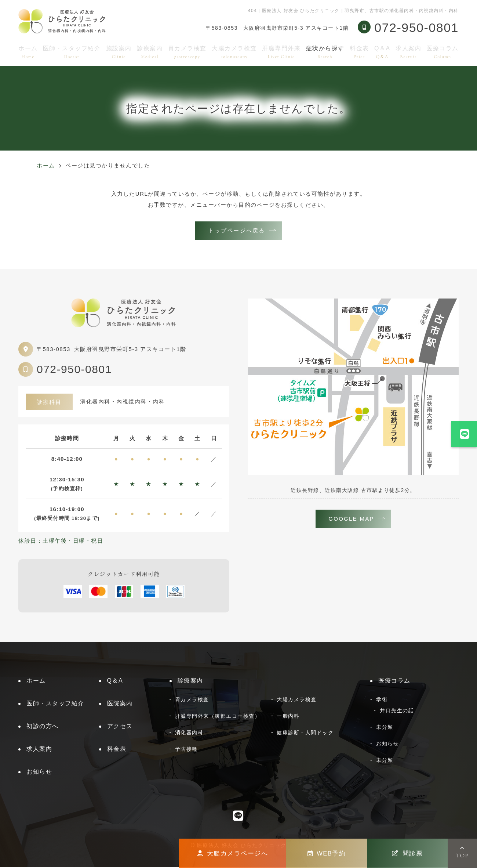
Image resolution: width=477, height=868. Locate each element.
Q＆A (382, 52)
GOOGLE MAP (352, 520)
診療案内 (150, 52)
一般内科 (288, 717)
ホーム (28, 52)
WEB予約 (327, 853)
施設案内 (119, 52)
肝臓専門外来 (281, 52)
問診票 (407, 853)
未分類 (385, 728)
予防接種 (186, 750)
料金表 (359, 52)
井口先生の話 (397, 711)
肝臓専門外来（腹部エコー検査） (218, 717)
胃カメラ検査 (187, 52)
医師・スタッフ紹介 (72, 52)
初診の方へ (43, 727)
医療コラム (443, 52)
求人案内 (408, 52)
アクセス (120, 727)
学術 (382, 700)
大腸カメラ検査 (234, 52)
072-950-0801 (74, 370)
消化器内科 (189, 733)
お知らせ (39, 772)
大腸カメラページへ (233, 853)
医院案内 (120, 704)
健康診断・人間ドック (305, 733)
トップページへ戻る (236, 231)
